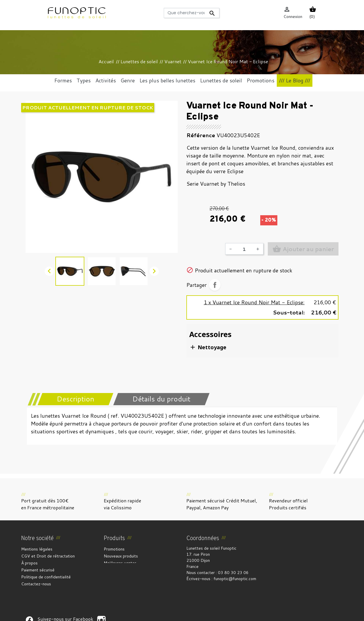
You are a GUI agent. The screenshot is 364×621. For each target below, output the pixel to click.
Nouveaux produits (121, 556)
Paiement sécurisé (38, 570)
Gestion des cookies (211, 613)
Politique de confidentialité (46, 577)
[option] (102, 177)
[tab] (72, 399)
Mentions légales (37, 549)
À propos (29, 563)
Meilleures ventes (120, 563)
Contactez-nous (36, 584)
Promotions (114, 549)
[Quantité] (244, 249)
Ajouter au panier (303, 249)
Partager (215, 285)
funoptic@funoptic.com (235, 579)
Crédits (181, 613)
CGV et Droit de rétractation (48, 556)
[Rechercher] (192, 13)
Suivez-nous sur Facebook (29, 598)
